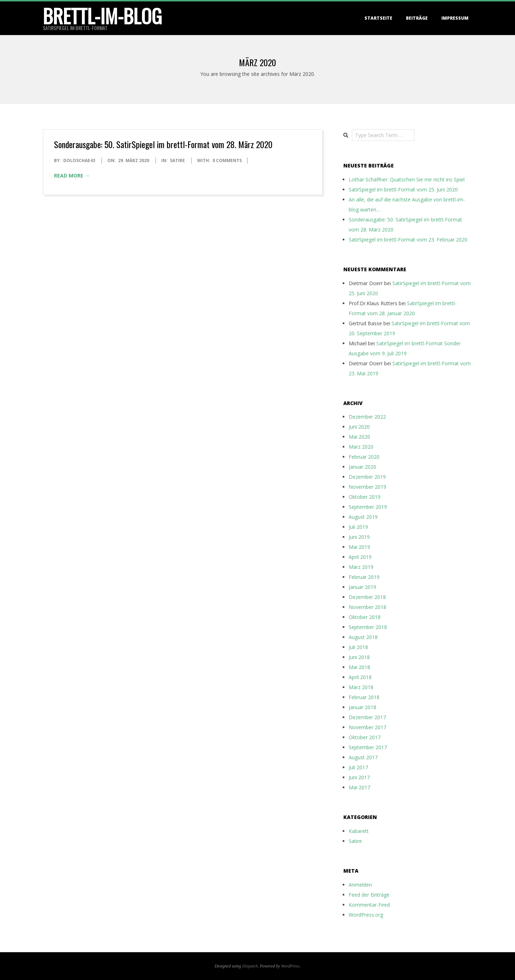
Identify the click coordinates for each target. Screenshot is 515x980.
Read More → (72, 175)
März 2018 (361, 687)
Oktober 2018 (365, 617)
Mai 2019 (359, 547)
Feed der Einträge (369, 895)
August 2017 (363, 757)
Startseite (378, 18)
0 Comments (227, 160)
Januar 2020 (362, 467)
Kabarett (359, 831)
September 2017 (368, 747)
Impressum (455, 18)
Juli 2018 (358, 647)
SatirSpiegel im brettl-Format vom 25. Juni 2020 (403, 189)
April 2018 (360, 677)
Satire (177, 160)
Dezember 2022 (367, 417)
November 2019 (367, 487)
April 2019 (360, 557)
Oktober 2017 (365, 737)
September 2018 (368, 627)
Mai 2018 (359, 667)
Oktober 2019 (365, 497)
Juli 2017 (358, 767)
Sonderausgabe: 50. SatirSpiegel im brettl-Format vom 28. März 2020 (163, 144)
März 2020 (361, 447)
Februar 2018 (364, 697)
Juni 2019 (359, 537)
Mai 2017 (359, 787)
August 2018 (363, 637)
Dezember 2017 (367, 717)
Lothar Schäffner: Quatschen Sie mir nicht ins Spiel (407, 179)
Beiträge (417, 18)
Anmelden (360, 885)
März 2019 (361, 567)
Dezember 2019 (367, 477)
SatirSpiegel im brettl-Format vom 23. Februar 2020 (408, 240)
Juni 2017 (359, 777)
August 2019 (363, 517)
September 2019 (368, 507)
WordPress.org (366, 915)
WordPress (290, 966)
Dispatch (250, 966)
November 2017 (367, 727)
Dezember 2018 (367, 597)
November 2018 (367, 607)
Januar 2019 (362, 587)
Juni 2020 (359, 427)
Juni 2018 (359, 657)
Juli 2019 (358, 527)
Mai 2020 (359, 437)
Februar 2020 (364, 457)
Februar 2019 (364, 577)
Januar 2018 (362, 707)
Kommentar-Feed (369, 905)
